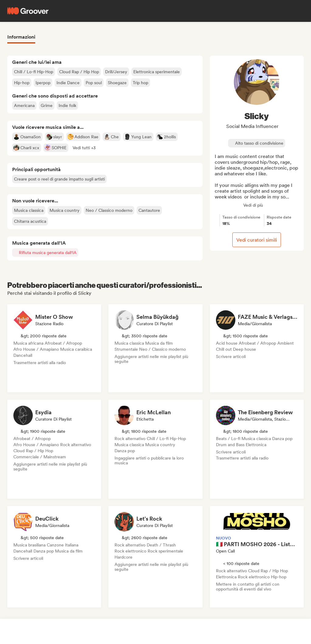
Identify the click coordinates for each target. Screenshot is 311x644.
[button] (84, 148)
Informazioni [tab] (21, 37)
